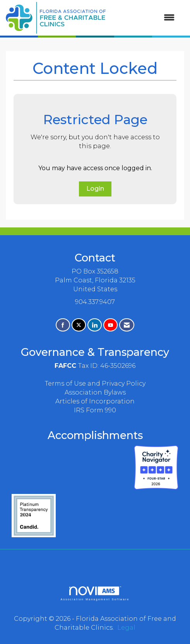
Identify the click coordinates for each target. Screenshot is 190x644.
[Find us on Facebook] (63, 325)
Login (95, 189)
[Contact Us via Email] (127, 325)
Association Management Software (95, 594)
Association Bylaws (95, 392)
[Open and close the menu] (144, 18)
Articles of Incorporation (95, 401)
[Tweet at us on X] (79, 325)
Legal (126, 628)
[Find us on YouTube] (110, 325)
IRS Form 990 (95, 410)
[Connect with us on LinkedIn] (95, 325)
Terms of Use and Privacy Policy (95, 383)
